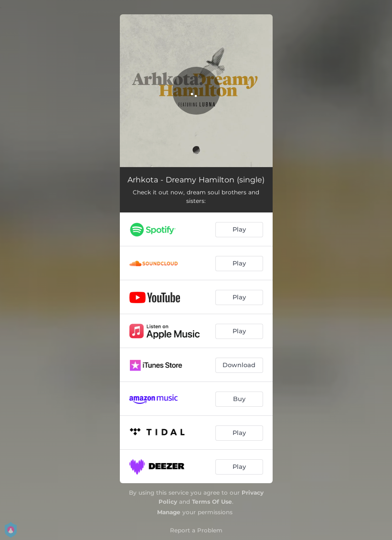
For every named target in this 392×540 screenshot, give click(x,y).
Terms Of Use (212, 502)
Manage (169, 512)
